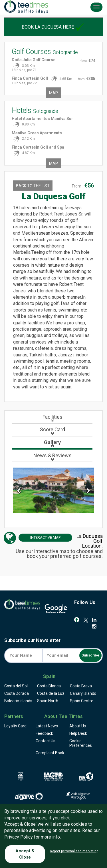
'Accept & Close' (20, 824)
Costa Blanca (49, 686)
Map (53, 93)
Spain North (48, 701)
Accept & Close (25, 854)
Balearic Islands (18, 701)
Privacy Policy (19, 837)
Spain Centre (82, 701)
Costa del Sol (16, 686)
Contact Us (46, 741)
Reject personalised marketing (74, 851)
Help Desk (78, 733)
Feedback (44, 733)
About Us (78, 726)
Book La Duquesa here (53, 27)
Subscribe (90, 655)
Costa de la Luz (51, 693)
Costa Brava (81, 686)
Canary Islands (83, 693)
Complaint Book (50, 753)
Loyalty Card (15, 726)
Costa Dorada (17, 693)
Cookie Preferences (81, 743)
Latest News (47, 726)
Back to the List (33, 186)
